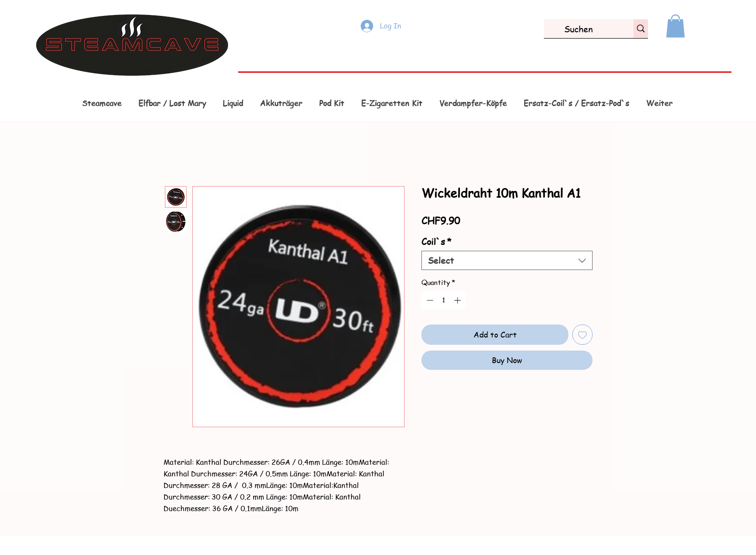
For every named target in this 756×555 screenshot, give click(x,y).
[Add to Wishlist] (582, 335)
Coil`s (437, 242)
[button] (675, 26)
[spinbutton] (444, 300)
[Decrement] (429, 300)
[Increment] (458, 300)
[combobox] (507, 260)
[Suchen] (579, 29)
